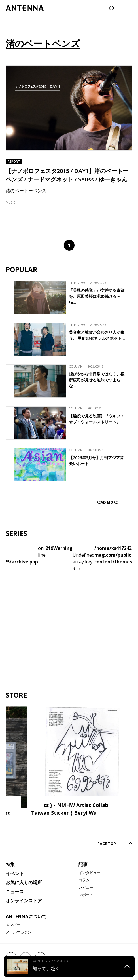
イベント (15, 873)
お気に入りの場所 (24, 882)
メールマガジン (19, 932)
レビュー (86, 887)
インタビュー (90, 873)
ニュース (15, 892)
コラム (84, 880)
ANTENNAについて (26, 916)
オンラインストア (24, 901)
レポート (86, 895)
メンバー (13, 925)
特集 (10, 864)
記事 (83, 864)
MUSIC (10, 202)
